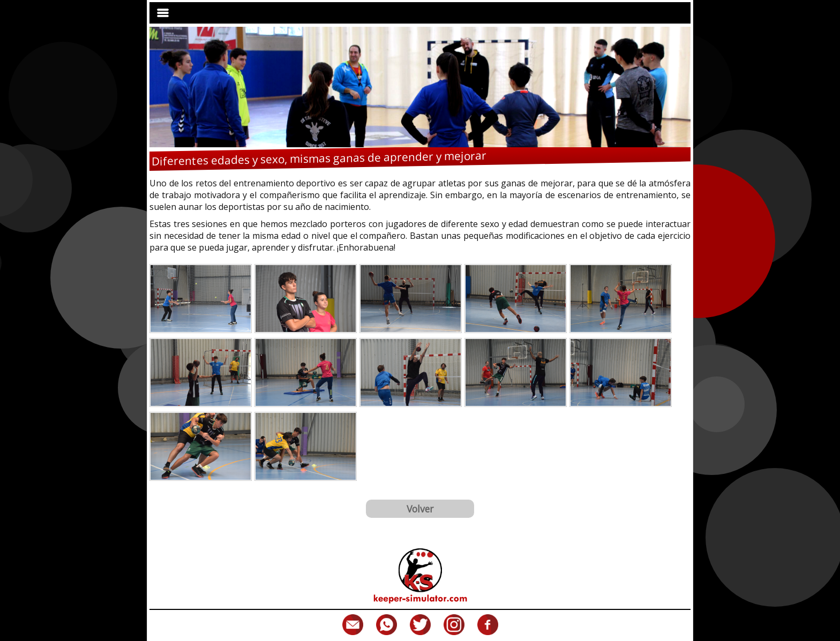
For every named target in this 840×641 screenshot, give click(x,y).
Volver (420, 509)
